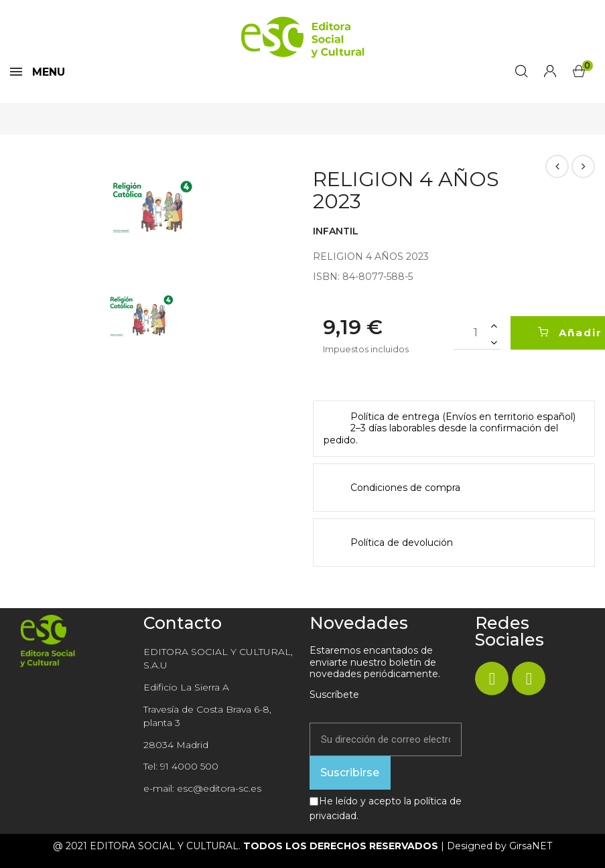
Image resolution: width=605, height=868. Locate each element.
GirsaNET (531, 846)
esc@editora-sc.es (219, 788)
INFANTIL (336, 231)
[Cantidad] (477, 333)
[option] (152, 208)
